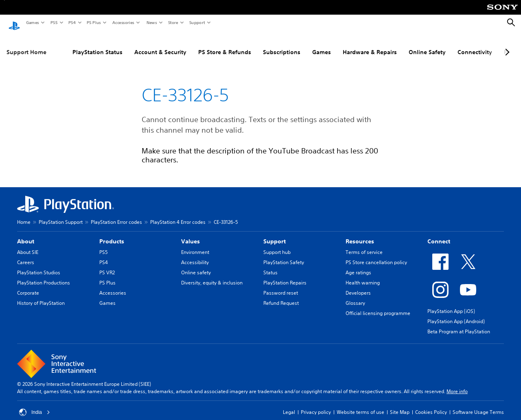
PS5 (54, 22)
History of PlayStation (41, 295)
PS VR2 (107, 265)
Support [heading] (275, 234)
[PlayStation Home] (14, 23)
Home (24, 214)
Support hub (277, 244)
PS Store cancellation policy (376, 255)
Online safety (196, 265)
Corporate (28, 285)
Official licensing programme (378, 305)
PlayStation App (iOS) (451, 303)
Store (173, 22)
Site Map (400, 404)
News (151, 22)
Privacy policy (316, 404)
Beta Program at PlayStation (459, 324)
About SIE (28, 244)
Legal (289, 404)
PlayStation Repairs (285, 275)
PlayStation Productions (44, 275)
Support (197, 22)
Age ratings (358, 265)
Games (32, 22)
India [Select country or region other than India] (35, 405)
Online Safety (427, 44)
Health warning (363, 275)
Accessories (123, 22)
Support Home (26, 44)
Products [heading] (112, 234)
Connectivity (475, 44)
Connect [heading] (439, 234)
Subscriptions (282, 44)
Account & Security (160, 44)
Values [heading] (190, 234)
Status (270, 265)
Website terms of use (360, 404)
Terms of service (364, 244)
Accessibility (195, 255)
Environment (195, 244)
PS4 (72, 22)
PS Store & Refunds (225, 44)
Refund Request (281, 295)
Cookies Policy (431, 404)
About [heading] (26, 234)
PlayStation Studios (39, 265)
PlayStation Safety (284, 255)
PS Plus (93, 22)
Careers (26, 255)
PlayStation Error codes (116, 214)
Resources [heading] (360, 234)
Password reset (281, 285)
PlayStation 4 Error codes (178, 214)
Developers (358, 285)
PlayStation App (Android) (456, 314)
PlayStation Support (61, 214)
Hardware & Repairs (370, 44)
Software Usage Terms (478, 404)
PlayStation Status (97, 44)
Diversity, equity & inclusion (212, 275)
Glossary (355, 295)
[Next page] (506, 44)
